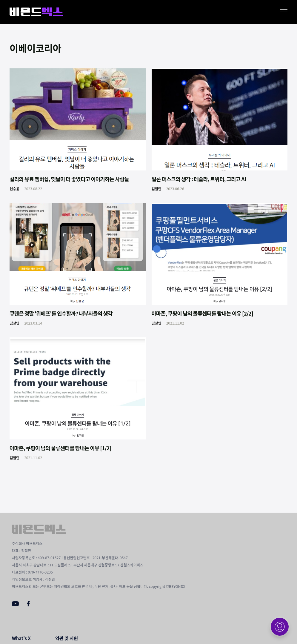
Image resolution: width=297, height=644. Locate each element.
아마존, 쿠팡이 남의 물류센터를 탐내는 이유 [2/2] (202, 313)
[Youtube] (15, 604)
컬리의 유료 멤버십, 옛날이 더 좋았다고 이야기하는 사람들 (69, 179)
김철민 (157, 189)
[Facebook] (29, 605)
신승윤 (14, 189)
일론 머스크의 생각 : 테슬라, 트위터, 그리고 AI (199, 179)
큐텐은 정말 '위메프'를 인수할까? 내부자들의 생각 (61, 313)
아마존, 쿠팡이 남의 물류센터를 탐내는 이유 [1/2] (60, 448)
